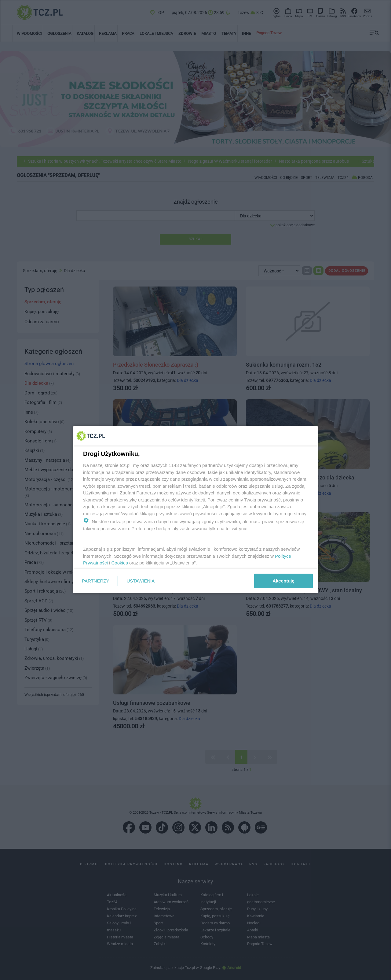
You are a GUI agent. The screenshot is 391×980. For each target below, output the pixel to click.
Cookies (120, 563)
